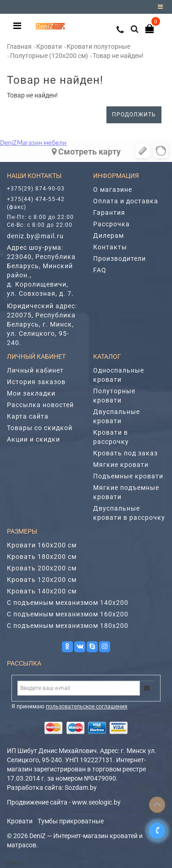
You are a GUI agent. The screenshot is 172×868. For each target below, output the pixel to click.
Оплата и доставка (126, 201)
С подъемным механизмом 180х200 (68, 626)
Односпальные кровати (119, 375)
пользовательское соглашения (87, 707)
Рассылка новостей (40, 405)
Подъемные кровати (128, 476)
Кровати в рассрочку (111, 437)
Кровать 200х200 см (42, 568)
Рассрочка (111, 224)
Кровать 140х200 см (42, 591)
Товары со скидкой (40, 428)
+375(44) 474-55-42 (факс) (36, 203)
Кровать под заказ (125, 453)
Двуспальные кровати (117, 416)
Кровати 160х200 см (42, 545)
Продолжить (134, 115)
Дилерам (108, 236)
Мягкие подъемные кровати (126, 492)
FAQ (100, 270)
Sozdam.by (81, 788)
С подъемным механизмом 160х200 (68, 614)
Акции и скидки (33, 439)
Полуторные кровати (114, 396)
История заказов (36, 382)
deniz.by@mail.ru (35, 236)
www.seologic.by (96, 802)
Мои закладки (31, 393)
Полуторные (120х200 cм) (49, 56)
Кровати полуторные (98, 46)
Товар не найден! (118, 56)
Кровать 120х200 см (42, 580)
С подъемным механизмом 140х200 (68, 603)
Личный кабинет (35, 370)
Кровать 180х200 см (42, 557)
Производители (119, 259)
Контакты (110, 247)
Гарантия (109, 213)
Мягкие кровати (121, 465)
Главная (19, 46)
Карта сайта (28, 416)
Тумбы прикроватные (71, 821)
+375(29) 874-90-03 (36, 189)
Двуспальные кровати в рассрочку (129, 513)
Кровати (49, 46)
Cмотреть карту (86, 152)
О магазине (113, 190)
